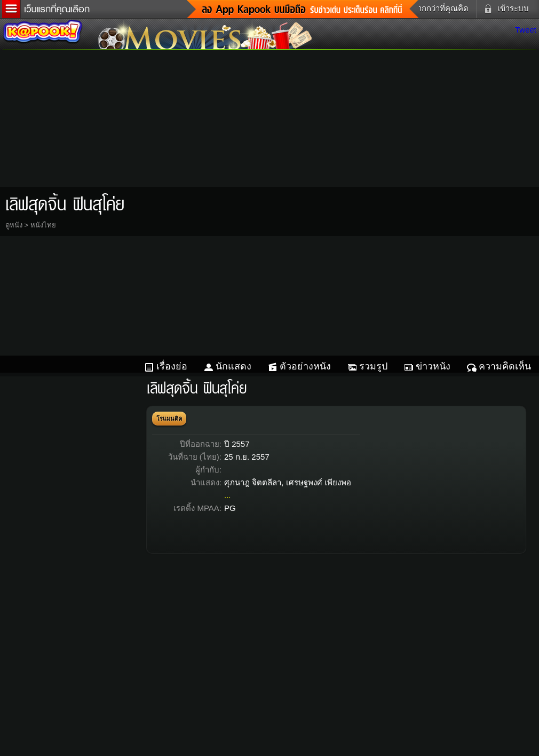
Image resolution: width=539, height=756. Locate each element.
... (228, 495)
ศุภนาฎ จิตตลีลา (253, 482)
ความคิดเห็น (505, 366)
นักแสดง (233, 366)
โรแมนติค (169, 419)
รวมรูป (373, 366)
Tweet (526, 30)
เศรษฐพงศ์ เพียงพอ (319, 482)
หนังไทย (43, 225)
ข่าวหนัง (433, 366)
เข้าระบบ (504, 9)
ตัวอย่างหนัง (305, 366)
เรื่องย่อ (172, 366)
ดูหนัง (14, 225)
